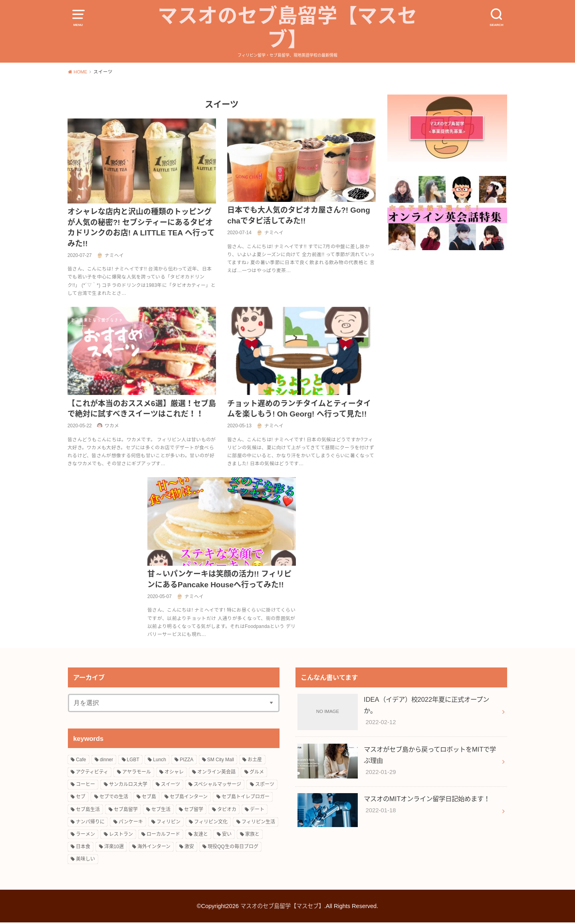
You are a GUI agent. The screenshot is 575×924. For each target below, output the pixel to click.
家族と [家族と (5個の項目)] (252, 835)
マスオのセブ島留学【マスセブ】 (288, 29)
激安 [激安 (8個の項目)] (189, 848)
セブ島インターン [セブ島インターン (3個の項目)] (189, 798)
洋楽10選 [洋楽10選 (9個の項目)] (114, 848)
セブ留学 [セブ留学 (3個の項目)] (194, 811)
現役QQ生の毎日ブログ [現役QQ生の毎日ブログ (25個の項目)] (233, 848)
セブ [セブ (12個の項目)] (81, 798)
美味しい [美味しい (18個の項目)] (85, 861)
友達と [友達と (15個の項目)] (201, 835)
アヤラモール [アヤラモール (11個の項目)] (137, 774)
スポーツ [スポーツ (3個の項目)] (265, 786)
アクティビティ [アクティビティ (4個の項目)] (92, 774)
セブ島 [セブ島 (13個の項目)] (149, 798)
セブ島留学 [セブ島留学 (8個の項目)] (126, 811)
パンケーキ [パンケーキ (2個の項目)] (131, 823)
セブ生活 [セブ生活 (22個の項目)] (161, 811)
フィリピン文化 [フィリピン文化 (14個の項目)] (211, 823)
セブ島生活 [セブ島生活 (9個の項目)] (88, 811)
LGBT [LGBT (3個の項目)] (133, 761)
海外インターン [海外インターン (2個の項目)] (154, 848)
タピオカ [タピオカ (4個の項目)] (227, 811)
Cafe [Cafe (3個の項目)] (81, 761)
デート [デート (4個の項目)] (257, 811)
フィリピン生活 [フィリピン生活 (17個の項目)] (258, 823)
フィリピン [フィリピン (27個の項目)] (169, 823)
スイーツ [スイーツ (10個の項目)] (171, 786)
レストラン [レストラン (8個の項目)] (121, 835)
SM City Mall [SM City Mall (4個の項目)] (221, 761)
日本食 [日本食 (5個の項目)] (83, 848)
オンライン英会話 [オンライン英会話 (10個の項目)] (216, 774)
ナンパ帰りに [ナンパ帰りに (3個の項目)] (90, 823)
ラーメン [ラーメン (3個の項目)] (85, 835)
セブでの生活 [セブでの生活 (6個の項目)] (114, 798)
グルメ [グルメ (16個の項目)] (257, 774)
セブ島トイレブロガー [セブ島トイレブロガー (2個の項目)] (246, 798)
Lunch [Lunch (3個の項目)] (160, 761)
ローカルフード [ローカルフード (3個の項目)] (163, 835)
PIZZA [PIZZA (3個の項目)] (186, 761)
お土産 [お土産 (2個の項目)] (255, 761)
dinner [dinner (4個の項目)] (106, 761)
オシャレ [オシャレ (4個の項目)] (174, 774)
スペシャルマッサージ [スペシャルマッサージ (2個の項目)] (217, 786)
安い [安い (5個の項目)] (227, 835)
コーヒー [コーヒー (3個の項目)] (85, 786)
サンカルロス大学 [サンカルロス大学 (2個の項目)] (128, 786)
